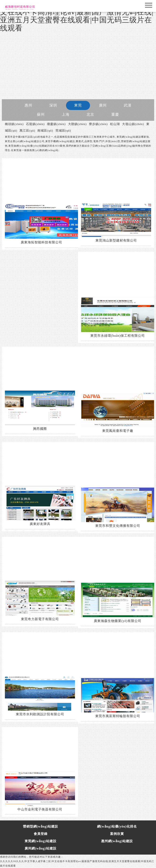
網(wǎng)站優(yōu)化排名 (117, 826)
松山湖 (115, 124)
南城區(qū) (45, 131)
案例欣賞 (117, 834)
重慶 (115, 114)
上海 (66, 114)
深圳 (53, 105)
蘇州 (41, 114)
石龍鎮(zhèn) (35, 124)
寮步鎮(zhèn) (98, 124)
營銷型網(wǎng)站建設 (41, 826)
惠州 (28, 105)
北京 (90, 114)
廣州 (103, 105)
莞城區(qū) (63, 131)
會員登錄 (41, 834)
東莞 (78, 105)
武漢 (128, 105)
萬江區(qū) (27, 131)
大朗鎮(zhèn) (77, 124)
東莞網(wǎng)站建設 (40, 841)
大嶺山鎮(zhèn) (133, 124)
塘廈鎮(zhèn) (56, 124)
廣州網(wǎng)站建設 (40, 848)
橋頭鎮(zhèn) (14, 124)
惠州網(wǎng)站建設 (117, 841)
